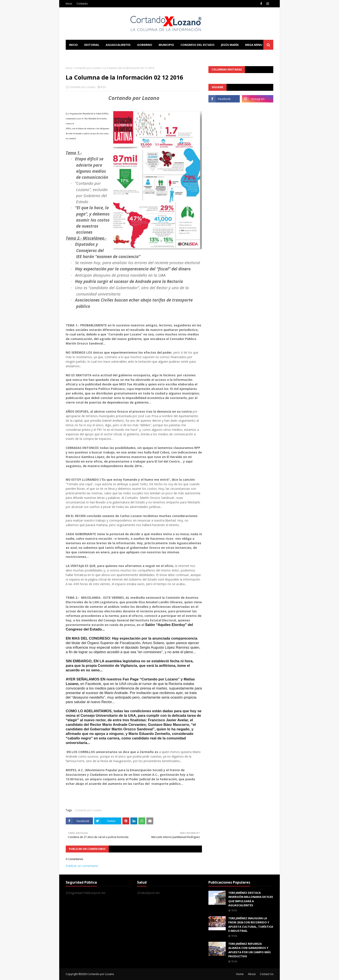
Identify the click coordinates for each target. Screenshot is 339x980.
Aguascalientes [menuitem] (118, 45)
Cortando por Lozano (88, 68)
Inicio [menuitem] (73, 45)
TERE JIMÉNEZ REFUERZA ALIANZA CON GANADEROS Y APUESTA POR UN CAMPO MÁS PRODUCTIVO (249, 950)
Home (240, 974)
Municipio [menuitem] (166, 45)
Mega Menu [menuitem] (254, 45)
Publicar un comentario (82, 866)
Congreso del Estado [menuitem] (197, 45)
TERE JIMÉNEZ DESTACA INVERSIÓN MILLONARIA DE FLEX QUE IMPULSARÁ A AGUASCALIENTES (251, 899)
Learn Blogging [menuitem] (81, 55)
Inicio (69, 4)
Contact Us (267, 974)
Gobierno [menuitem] (145, 45)
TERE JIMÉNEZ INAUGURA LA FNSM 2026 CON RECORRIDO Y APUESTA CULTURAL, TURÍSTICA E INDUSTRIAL (251, 925)
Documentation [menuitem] (113, 55)
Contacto (82, 4)
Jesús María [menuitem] (230, 45)
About (252, 974)
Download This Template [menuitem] (156, 55)
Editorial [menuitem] (92, 45)
